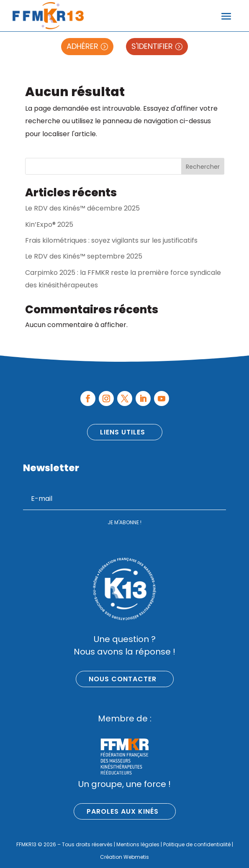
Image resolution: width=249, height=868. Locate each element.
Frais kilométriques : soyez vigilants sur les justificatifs (111, 240)
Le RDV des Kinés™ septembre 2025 (84, 256)
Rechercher (203, 167)
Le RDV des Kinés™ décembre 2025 (82, 208)
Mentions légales (138, 844)
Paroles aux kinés (123, 811)
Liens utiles (123, 432)
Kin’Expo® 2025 (49, 225)
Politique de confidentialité (197, 844)
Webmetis (136, 857)
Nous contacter (123, 679)
